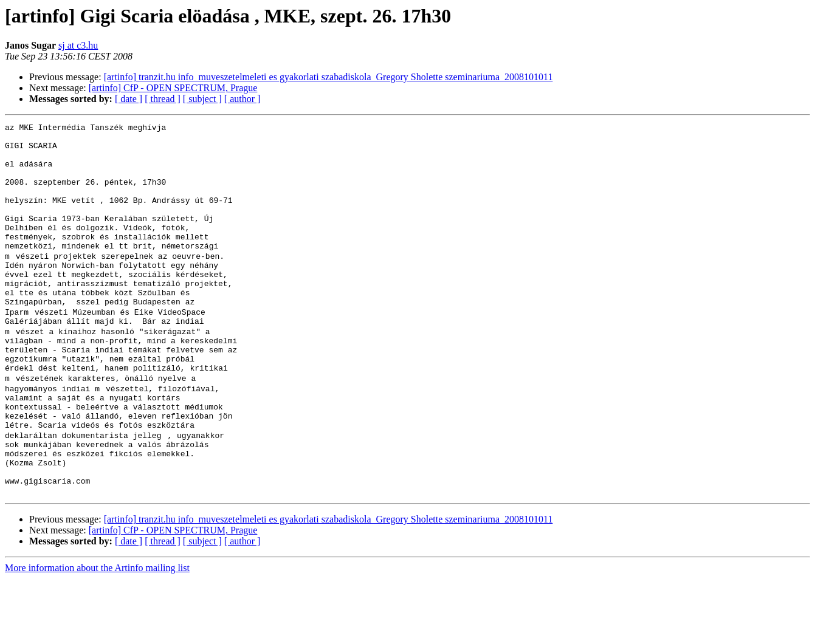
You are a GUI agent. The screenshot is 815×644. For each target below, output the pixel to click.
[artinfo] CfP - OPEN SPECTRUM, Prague (173, 88)
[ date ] (129, 99)
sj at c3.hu (78, 45)
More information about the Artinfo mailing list (97, 633)
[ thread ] (163, 99)
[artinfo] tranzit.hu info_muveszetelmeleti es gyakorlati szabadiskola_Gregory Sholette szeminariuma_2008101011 (328, 77)
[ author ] (242, 99)
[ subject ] (202, 99)
